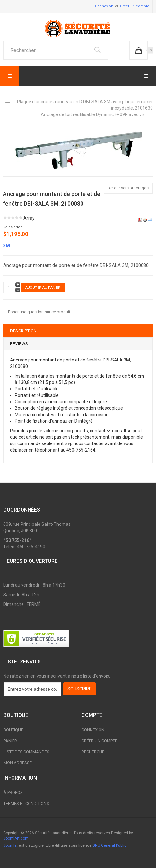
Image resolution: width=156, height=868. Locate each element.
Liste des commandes (26, 752)
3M (7, 246)
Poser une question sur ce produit (39, 312)
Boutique (13, 730)
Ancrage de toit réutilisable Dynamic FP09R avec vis (93, 114)
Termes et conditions (26, 804)
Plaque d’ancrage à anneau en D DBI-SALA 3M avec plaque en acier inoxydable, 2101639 (85, 105)
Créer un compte (135, 6)
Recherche (93, 752)
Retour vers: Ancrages (128, 188)
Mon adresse (18, 763)
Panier (10, 741)
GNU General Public (109, 845)
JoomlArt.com (16, 838)
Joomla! (10, 845)
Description (23, 331)
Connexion (104, 6)
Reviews (19, 344)
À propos (13, 793)
